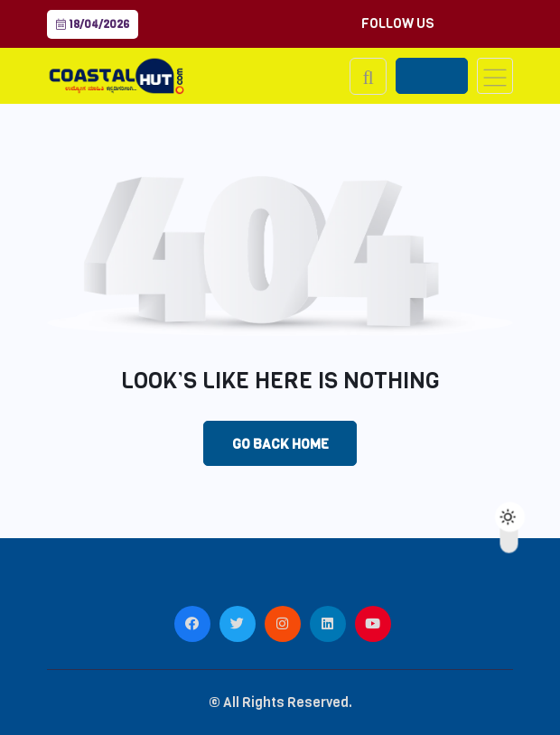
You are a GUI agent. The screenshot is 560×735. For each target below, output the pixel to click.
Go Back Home (280, 444)
